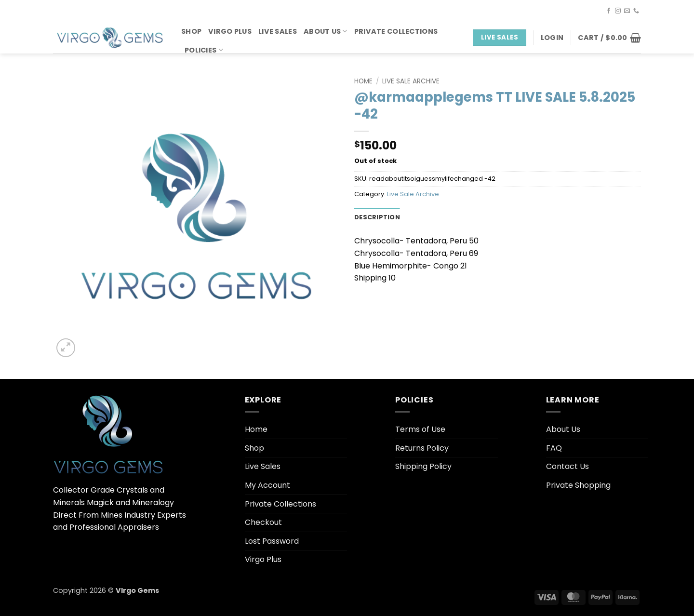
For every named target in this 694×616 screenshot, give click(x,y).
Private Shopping (578, 485)
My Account (267, 485)
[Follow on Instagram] (618, 11)
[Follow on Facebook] (609, 11)
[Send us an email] (627, 11)
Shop (191, 31)
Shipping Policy (423, 466)
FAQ (554, 448)
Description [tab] (377, 217)
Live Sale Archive (411, 81)
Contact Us (567, 466)
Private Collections (396, 31)
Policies (204, 50)
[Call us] (636, 11)
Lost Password (272, 541)
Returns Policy (422, 448)
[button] (552, 38)
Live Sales (278, 31)
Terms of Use (420, 429)
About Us (326, 31)
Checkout (263, 522)
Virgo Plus (230, 31)
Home (363, 81)
